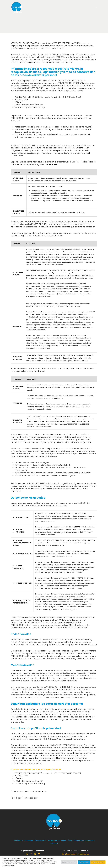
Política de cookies (98, 862)
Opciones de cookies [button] (69, 862)
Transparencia (40, 840)
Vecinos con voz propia (57, 840)
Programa (29, 840)
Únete (70, 840)
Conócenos (18, 840)
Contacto (54, 843)
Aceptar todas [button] (84, 862)
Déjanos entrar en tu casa (84, 840)
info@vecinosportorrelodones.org (76, 854)
